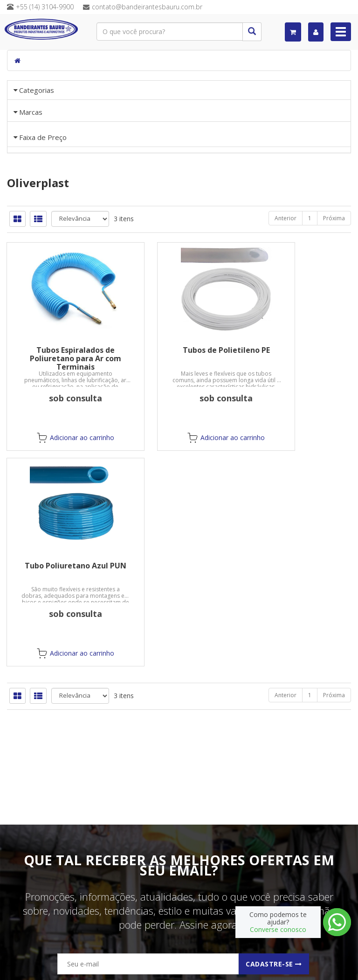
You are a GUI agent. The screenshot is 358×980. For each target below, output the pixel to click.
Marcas (31, 143)
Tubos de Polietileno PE (179, 457)
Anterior (286, 325)
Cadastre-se (274, 964)
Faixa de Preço (43, 216)
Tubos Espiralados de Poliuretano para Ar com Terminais (60, 465)
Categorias (37, 90)
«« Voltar (34, 189)
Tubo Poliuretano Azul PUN (298, 457)
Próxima (334, 325)
